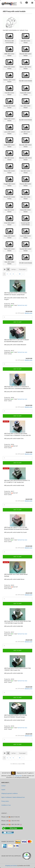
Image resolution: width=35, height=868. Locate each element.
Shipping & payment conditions (10, 793)
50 (20, 274)
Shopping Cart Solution (11, 866)
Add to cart (18, 322)
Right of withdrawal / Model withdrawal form (13, 797)
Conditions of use (6, 805)
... (16, 274)
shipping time (18, 776)
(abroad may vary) (22, 305)
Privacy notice (5, 801)
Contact (3, 786)
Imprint (3, 790)
